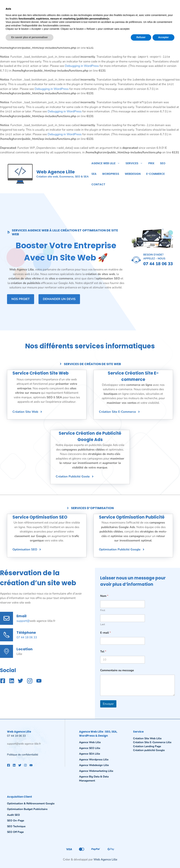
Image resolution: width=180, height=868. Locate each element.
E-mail (105, 633)
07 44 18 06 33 (27, 637)
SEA (94, 174)
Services (136, 163)
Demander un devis (59, 299)
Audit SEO (13, 815)
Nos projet (21, 299)
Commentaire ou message (117, 670)
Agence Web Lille (107, 163)
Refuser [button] (141, 858)
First (103, 610)
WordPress (111, 174)
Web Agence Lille (56, 172)
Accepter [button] (163, 858)
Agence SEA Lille (90, 754)
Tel (103, 652)
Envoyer (108, 704)
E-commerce (155, 174)
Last (103, 624)
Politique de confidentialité (23, 755)
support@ (23, 621)
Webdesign (133, 174)
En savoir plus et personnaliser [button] (30, 858)
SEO (163, 163)
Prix (151, 163)
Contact (98, 184)
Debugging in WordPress (78, 20)
